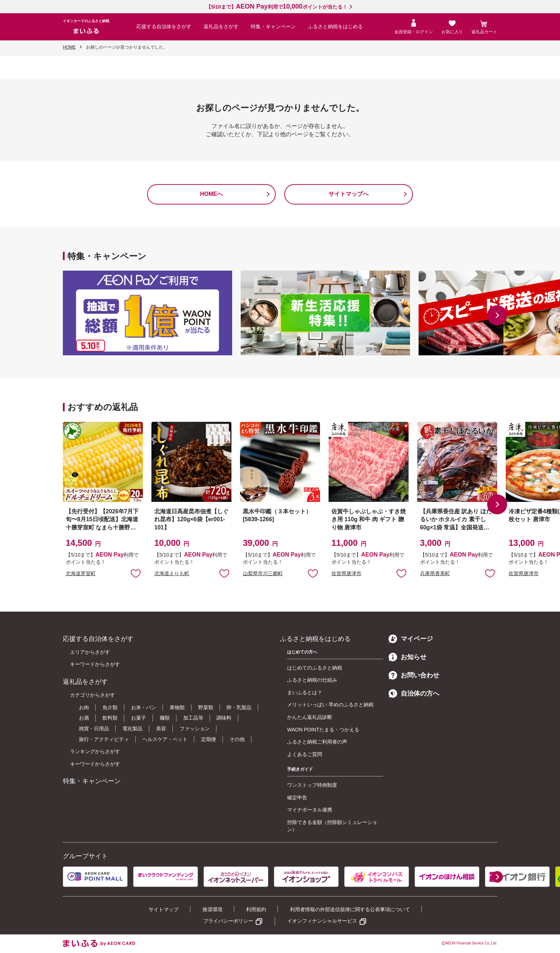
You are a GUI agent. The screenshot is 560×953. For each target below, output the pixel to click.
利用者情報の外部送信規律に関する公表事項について (350, 909)
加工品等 (193, 718)
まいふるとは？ (305, 692)
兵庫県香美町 (435, 573)
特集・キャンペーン (273, 26)
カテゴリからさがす (92, 695)
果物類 (177, 707)
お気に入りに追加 (136, 573)
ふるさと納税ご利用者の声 (317, 742)
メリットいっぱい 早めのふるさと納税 (330, 705)
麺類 (165, 718)
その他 (237, 739)
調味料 (224, 718)
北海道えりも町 (172, 573)
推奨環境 (212, 909)
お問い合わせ (414, 675)
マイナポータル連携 (310, 810)
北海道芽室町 (81, 573)
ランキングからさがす (95, 751)
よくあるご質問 (305, 754)
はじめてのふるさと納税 (315, 668)
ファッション (195, 729)
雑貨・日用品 (94, 729)
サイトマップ (164, 909)
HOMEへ (211, 194)
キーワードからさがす (95, 664)
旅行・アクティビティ (104, 739)
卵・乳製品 (239, 707)
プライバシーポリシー (228, 921)
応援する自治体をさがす (164, 26)
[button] (497, 315)
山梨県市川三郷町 (263, 573)
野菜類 (206, 707)
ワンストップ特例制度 (312, 785)
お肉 (84, 707)
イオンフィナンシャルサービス (322, 921)
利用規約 (256, 909)
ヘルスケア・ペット (165, 739)
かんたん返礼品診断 (310, 717)
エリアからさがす (90, 652)
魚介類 (110, 707)
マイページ (411, 639)
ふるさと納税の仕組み (312, 680)
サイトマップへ (349, 194)
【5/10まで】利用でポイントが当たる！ (277, 7)
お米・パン (144, 707)
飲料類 (110, 718)
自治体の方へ (414, 693)
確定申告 (297, 798)
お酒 (84, 718)
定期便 (209, 739)
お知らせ (407, 657)
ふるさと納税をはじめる (335, 26)
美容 (161, 729)
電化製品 (132, 729)
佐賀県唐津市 (346, 573)
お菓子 (139, 718)
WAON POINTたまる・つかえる (323, 730)
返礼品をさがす (221, 26)
